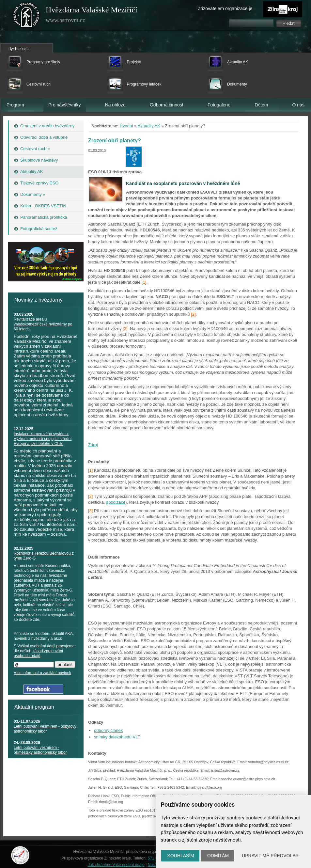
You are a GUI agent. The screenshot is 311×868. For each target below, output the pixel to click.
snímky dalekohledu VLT (117, 737)
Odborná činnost (167, 105)
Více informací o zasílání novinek (42, 673)
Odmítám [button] (218, 856)
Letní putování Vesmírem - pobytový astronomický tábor (45, 729)
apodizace (116, 502)
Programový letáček (144, 84)
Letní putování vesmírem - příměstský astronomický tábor (40, 750)
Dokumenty (237, 84)
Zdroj (93, 445)
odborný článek (108, 730)
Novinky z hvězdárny (39, 300)
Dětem (261, 105)
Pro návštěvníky (65, 105)
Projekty (134, 62)
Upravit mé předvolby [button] (270, 856)
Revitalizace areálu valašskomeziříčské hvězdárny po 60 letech (43, 324)
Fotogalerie (219, 105)
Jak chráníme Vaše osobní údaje (116, 865)
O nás (298, 105)
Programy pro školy (43, 62)
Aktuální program (34, 707)
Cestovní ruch (39, 84)
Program (15, 105)
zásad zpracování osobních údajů (38, 653)
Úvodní (126, 126)
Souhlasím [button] (181, 856)
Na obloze (115, 105)
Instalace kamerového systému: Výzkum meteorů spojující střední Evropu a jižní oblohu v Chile (43, 439)
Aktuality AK (238, 62)
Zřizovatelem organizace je (225, 8)
